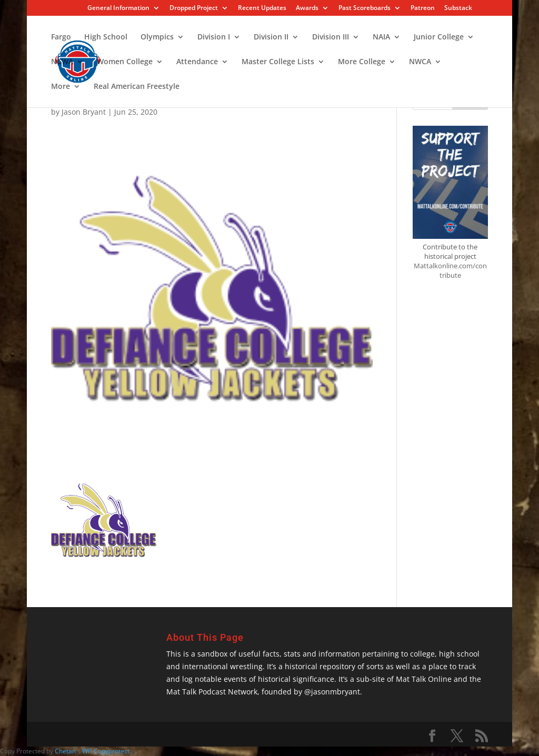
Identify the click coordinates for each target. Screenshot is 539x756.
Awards (307, 8)
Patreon (423, 8)
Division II (271, 37)
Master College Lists (278, 62)
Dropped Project (194, 8)
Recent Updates (262, 8)
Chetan (65, 751)
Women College (125, 62)
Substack (458, 8)
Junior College (439, 37)
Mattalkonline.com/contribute (450, 270)
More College (362, 62)
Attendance (197, 62)
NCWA (62, 62)
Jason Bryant (84, 112)
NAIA (381, 37)
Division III (331, 37)
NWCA (420, 62)
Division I (214, 37)
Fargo (61, 37)
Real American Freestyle (137, 87)
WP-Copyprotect (106, 751)
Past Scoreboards (365, 8)
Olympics (157, 37)
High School (106, 37)
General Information (118, 8)
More (61, 87)
